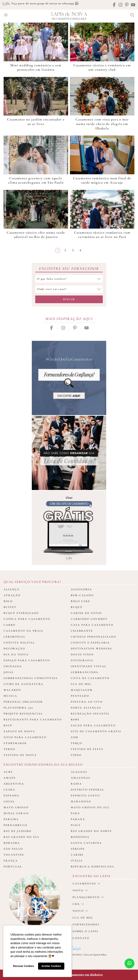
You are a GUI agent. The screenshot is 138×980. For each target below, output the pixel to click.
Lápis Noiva (69, 14)
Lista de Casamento (90, 678)
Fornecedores (86, 924)
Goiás (9, 801)
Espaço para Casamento (27, 660)
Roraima (12, 843)
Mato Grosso (16, 807)
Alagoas (79, 772)
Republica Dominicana (93, 867)
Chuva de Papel (91, 955)
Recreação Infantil (90, 714)
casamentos (86, 884)
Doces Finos (82, 654)
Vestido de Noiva (20, 755)
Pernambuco (15, 825)
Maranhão (81, 801)
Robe (75, 719)
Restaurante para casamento (33, 719)
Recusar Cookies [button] (24, 966)
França (11, 861)
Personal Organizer (23, 702)
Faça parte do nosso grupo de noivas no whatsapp (45, 3)
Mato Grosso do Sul (90, 807)
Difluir (104, 955)
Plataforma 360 (18, 708)
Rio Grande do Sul (22, 837)
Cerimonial (15, 637)
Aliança (11, 589)
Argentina (14, 784)
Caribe (77, 855)
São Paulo (13, 849)
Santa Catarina (86, 843)
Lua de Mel (81, 684)
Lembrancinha (85, 672)
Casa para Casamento (92, 625)
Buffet (10, 607)
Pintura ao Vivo (87, 702)
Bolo (8, 601)
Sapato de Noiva (19, 731)
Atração (12, 595)
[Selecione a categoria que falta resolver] (69, 279)
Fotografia (82, 660)
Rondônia (80, 837)
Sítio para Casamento (25, 737)
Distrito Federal (88, 790)
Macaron (12, 690)
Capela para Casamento (27, 619)
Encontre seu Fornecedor (69, 269)
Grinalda (13, 666)
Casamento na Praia (24, 631)
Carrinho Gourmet (89, 619)
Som (74, 737)
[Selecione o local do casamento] (69, 289)
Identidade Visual (89, 666)
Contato (81, 938)
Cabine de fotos (86, 613)
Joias (9, 672)
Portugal (13, 867)
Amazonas (81, 778)
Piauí (76, 825)
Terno (9, 749)
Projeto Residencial (23, 714)
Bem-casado (82, 595)
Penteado (80, 696)
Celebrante (82, 631)
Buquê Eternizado (21, 613)
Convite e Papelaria (90, 643)
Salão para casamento (93, 725)
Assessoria (81, 589)
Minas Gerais (16, 813)
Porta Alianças (86, 708)
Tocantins (14, 855)
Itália (77, 861)
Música (10, 696)
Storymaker (15, 743)
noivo (80, 911)
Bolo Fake (80, 601)
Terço (76, 743)
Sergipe (78, 849)
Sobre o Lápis (86, 931)
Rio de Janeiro (18, 831)
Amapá (10, 778)
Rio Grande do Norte (91, 831)
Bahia (76, 784)
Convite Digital (19, 643)
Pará (75, 813)
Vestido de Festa (87, 749)
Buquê (77, 607)
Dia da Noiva (16, 654)
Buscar (69, 299)
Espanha (11, 796)
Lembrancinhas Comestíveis (31, 678)
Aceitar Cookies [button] (51, 966)
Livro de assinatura (24, 684)
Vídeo (76, 755)
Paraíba (11, 819)
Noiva (80, 890)
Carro (10, 625)
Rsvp (8, 725)
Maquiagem (82, 690)
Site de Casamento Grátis (96, 731)
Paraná (78, 819)
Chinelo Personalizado (94, 637)
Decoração (14, 648)
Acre (8, 772)
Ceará (9, 790)
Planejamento (88, 897)
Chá (78, 904)
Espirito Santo (85, 796)
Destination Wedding (92, 648)
